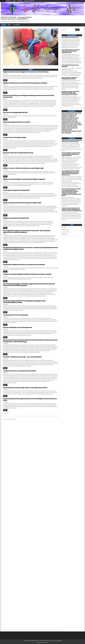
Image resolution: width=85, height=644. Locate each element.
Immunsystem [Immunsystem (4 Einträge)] (78, 123)
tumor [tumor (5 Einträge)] (63, 133)
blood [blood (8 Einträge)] (72, 113)
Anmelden (64, 227)
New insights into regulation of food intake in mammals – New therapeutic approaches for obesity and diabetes (27, 231)
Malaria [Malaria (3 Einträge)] (71, 125)
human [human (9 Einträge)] (70, 123)
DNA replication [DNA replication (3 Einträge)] (65, 118)
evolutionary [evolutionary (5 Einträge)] (69, 120)
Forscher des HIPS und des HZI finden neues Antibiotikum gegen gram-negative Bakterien (71, 154)
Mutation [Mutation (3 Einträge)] (80, 125)
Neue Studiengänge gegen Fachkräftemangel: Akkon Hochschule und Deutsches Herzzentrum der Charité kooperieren (29, 285)
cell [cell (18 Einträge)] (76, 115)
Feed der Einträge (65, 230)
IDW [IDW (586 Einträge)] (73, 123)
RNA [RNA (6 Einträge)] (76, 128)
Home (3, 1)
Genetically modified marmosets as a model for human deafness (24, 265)
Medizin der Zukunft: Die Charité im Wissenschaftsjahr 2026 (22, 203)
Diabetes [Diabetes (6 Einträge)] (71, 116)
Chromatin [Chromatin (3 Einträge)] (64, 116)
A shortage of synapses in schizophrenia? (16, 190)
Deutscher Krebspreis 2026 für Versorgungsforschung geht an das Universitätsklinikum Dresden (24, 302)
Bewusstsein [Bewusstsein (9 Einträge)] (68, 113)
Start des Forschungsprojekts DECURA (15, 112)
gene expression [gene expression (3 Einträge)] (65, 123)
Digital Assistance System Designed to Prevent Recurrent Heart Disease (26, 72)
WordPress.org (65, 234)
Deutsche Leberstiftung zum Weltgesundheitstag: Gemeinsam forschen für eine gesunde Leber (29, 96)
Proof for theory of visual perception (15, 137)
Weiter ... (5, 80)
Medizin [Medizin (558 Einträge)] (76, 125)
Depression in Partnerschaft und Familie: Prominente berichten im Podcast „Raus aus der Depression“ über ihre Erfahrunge (30, 341)
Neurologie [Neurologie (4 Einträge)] (64, 126)
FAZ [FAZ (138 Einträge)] (76, 120)
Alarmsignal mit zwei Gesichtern (70, 37)
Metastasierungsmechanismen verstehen (17, 122)
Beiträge (9, 25)
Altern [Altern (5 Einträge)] (63, 113)
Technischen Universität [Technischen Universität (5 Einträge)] (66, 131)
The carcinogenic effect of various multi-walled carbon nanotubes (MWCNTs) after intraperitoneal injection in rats (71, 173)
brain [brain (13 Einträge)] (76, 113)
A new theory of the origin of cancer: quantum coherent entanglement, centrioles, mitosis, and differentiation (72, 209)
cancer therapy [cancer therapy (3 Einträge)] (71, 115)
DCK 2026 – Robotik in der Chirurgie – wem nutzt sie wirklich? (22, 357)
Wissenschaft (8, 1)
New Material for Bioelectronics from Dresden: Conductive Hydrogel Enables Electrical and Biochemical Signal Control (30, 248)
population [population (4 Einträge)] (64, 128)
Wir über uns (20, 1)
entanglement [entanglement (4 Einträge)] (71, 118)
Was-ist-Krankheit (16, 25)
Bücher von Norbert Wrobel (9, 419)
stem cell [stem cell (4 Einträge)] (70, 130)
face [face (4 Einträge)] (74, 120)
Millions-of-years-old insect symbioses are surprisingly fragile (23, 168)
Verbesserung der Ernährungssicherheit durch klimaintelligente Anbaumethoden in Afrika (30, 399)
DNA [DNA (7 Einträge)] (74, 116)
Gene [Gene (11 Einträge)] (76, 121)
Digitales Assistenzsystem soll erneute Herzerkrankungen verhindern (25, 83)
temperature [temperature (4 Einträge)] (74, 131)
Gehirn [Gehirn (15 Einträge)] (73, 121)
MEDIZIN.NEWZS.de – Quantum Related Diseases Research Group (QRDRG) (16, 18)
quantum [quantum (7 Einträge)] (73, 128)
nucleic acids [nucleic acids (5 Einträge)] (70, 126)
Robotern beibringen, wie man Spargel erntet (18, 327)
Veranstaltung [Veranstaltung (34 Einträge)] (68, 133)
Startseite (4, 25)
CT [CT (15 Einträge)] (68, 116)
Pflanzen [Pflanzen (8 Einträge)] (75, 126)
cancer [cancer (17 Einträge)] (79, 113)
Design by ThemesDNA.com (42, 643)
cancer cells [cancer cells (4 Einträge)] (64, 115)
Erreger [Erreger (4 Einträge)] (77, 118)
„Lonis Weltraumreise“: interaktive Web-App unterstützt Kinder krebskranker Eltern (71, 51)
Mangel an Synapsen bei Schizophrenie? (16, 218)
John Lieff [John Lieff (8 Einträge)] (64, 125)
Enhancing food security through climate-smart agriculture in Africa (25, 388)
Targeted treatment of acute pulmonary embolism (20, 371)
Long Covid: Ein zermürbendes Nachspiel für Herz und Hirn (69, 78)
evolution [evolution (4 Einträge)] (64, 120)
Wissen (14, 1)
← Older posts (6, 413)
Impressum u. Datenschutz (29, 1)
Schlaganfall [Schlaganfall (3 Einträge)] (64, 130)
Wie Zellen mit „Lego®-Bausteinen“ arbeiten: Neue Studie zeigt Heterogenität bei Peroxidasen (71, 93)
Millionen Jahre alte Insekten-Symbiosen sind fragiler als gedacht (24, 179)
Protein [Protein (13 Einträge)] (69, 128)
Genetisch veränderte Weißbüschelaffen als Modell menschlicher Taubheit (27, 274)
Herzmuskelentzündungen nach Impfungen (70, 66)
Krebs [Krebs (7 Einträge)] (68, 125)
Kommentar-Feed (65, 232)
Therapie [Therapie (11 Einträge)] (79, 131)
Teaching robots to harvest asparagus (16, 315)
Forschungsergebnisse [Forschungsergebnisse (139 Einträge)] (66, 121)
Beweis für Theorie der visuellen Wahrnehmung (18, 153)
